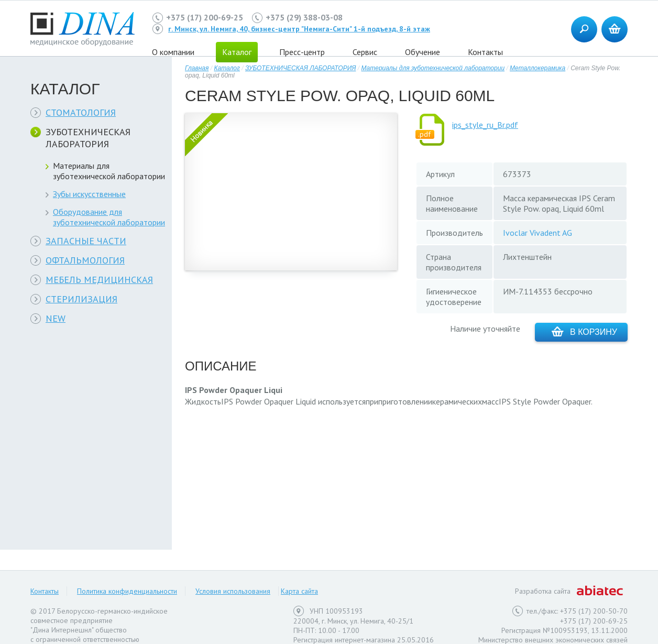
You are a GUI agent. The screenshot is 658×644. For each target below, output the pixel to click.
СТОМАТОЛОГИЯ (81, 112)
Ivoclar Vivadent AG (538, 233)
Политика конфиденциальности (127, 591)
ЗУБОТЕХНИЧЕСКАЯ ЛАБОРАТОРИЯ (88, 138)
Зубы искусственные (89, 194)
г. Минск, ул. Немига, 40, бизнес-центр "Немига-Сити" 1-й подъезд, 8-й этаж (299, 29)
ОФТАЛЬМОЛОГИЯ (85, 260)
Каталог (227, 68)
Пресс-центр (302, 52)
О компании (173, 52)
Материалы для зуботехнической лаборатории (109, 171)
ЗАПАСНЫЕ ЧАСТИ (86, 241)
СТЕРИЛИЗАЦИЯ (81, 299)
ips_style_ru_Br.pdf (485, 125)
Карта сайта (299, 591)
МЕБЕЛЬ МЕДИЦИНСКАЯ (99, 280)
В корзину (584, 331)
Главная (197, 68)
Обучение (423, 52)
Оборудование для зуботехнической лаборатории (109, 217)
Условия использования (233, 591)
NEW (56, 318)
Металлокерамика (538, 68)
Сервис (365, 52)
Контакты (485, 52)
